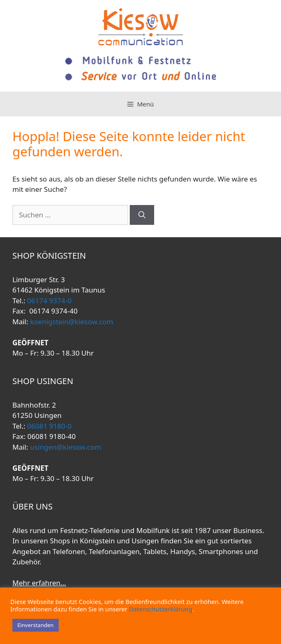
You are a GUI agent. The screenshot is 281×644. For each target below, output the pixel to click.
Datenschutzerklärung (161, 609)
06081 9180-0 (48, 426)
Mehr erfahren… (39, 583)
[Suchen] (142, 215)
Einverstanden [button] (36, 625)
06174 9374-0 (48, 301)
